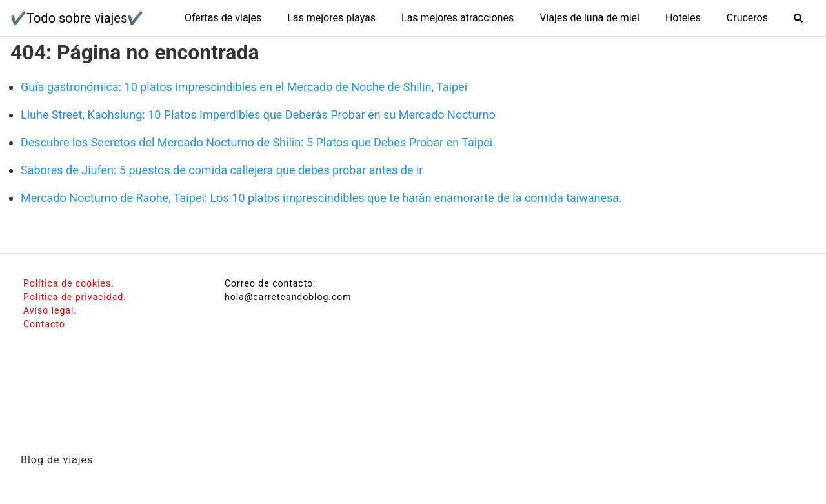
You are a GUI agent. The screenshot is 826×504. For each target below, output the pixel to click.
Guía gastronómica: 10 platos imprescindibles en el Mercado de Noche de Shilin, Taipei (244, 87)
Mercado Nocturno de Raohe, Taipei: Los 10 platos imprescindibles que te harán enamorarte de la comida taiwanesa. (321, 198)
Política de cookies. (69, 283)
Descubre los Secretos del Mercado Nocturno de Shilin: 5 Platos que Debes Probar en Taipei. (258, 142)
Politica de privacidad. (75, 297)
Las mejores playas (331, 18)
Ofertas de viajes (223, 18)
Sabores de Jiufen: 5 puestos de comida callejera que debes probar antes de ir (222, 170)
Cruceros (747, 18)
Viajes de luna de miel (589, 18)
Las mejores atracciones (458, 18)
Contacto (44, 324)
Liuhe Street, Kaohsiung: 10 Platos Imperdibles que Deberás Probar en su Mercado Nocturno (258, 115)
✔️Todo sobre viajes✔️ (77, 18)
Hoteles (683, 18)
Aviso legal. (50, 310)
